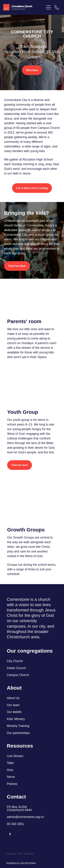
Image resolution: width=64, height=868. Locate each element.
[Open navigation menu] (48, 7)
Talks (10, 763)
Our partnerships (18, 733)
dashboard (29, 854)
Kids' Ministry (16, 719)
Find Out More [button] (17, 266)
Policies (12, 784)
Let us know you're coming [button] (32, 188)
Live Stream (15, 756)
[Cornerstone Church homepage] (24, 7)
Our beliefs (14, 712)
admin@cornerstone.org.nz (25, 817)
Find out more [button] (20, 465)
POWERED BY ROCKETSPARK (21, 863)
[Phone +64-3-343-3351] (57, 7)
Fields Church (16, 668)
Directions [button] (32, 70)
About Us (14, 698)
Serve (11, 777)
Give (10, 770)
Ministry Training (18, 726)
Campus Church (18, 675)
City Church (15, 661)
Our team (13, 705)
